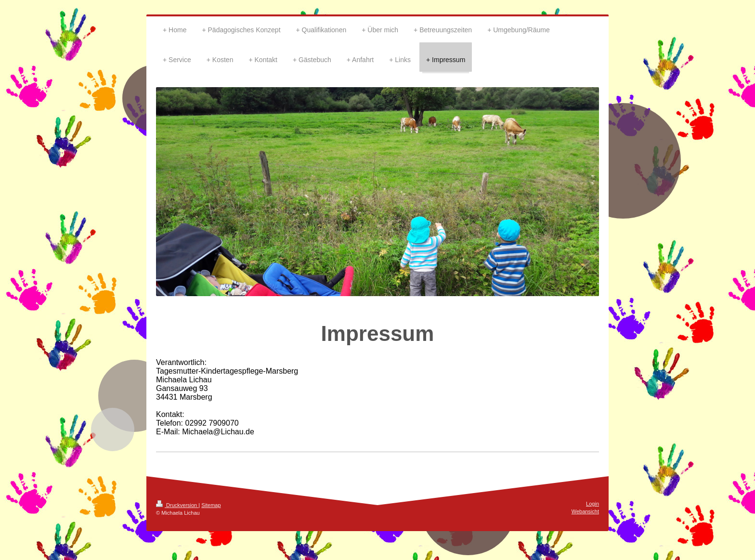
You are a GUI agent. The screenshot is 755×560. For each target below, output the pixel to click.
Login (592, 504)
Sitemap (211, 505)
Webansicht (585, 511)
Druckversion (177, 505)
